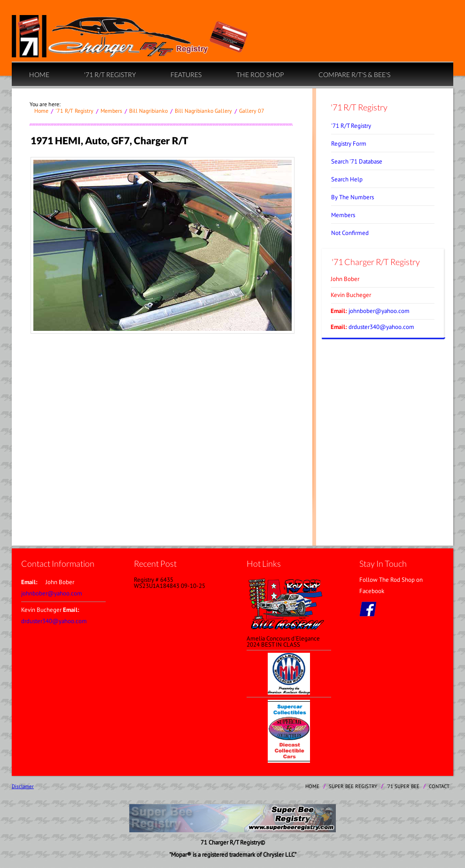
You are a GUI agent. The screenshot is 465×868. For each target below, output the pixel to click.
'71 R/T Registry (110, 74)
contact (439, 786)
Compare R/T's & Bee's (354, 74)
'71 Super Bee (403, 786)
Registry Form (349, 144)
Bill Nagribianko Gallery (203, 111)
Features (186, 74)
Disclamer (23, 786)
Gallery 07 (252, 111)
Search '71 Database (357, 161)
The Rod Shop (260, 74)
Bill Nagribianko (148, 111)
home (39, 74)
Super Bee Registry (353, 786)
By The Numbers (353, 197)
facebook (368, 609)
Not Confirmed (350, 233)
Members (111, 111)
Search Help (347, 179)
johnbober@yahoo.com (379, 311)
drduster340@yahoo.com (381, 327)
